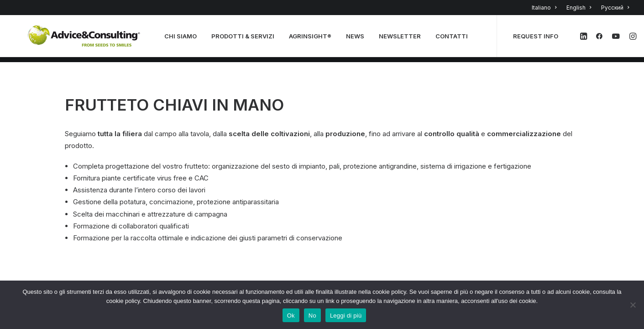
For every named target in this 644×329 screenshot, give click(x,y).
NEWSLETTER (403, 39)
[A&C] (85, 39)
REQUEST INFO (538, 39)
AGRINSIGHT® (313, 39)
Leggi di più (346, 316)
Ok (291, 316)
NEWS (358, 39)
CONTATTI (454, 39)
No (312, 316)
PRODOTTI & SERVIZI (246, 39)
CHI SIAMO (183, 39)
